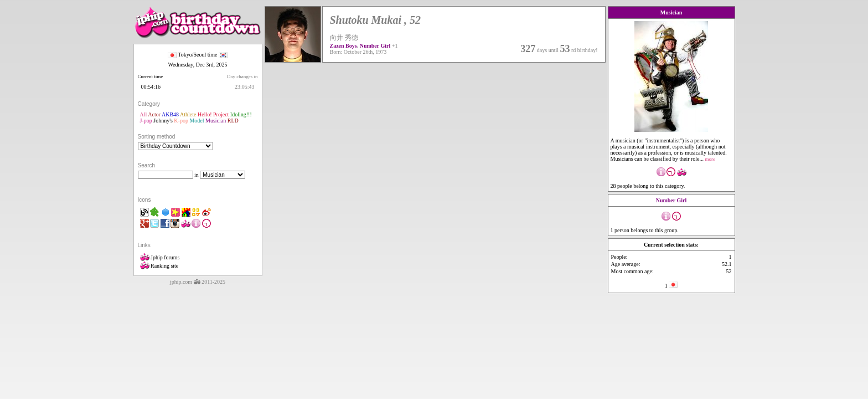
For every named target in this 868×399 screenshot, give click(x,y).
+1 (395, 46)
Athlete (188, 114)
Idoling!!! (241, 114)
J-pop (146, 121)
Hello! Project (213, 114)
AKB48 (170, 114)
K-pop (181, 121)
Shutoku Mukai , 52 (376, 20)
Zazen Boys (343, 46)
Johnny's (163, 121)
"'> (175, 146)
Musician (216, 121)
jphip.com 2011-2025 (198, 282)
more (711, 159)
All (144, 114)
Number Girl (375, 46)
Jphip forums (160, 257)
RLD (233, 121)
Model (197, 121)
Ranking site (159, 266)
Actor (154, 114)
